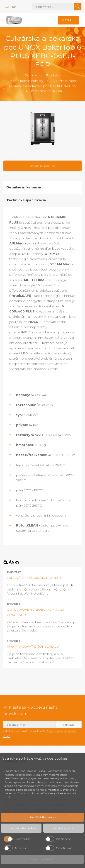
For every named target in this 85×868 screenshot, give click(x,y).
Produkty (53, 75)
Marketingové (64, 848)
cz (7, 7)
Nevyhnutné (22, 839)
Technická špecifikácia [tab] (26, 200)
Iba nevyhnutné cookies (21, 828)
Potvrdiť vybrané (64, 828)
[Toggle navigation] (68, 20)
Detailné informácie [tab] (24, 187)
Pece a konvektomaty (26, 81)
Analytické (21, 848)
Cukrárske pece (65, 81)
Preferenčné (63, 839)
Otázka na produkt (42, 166)
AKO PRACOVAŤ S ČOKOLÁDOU (33, 646)
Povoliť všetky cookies (42, 817)
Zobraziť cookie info (42, 859)
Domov (31, 75)
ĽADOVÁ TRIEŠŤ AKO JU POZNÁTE (34, 578)
